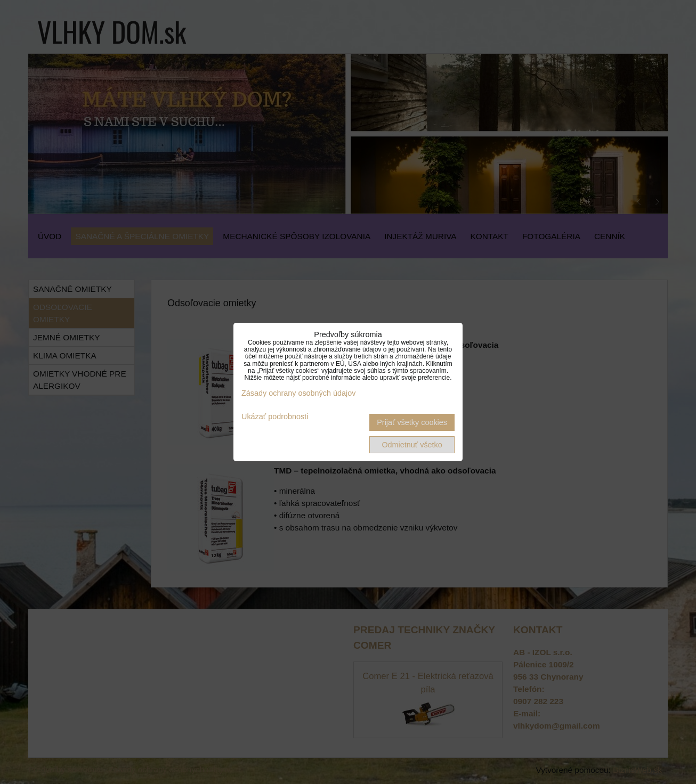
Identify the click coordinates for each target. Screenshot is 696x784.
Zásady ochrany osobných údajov (298, 393)
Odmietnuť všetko (412, 445)
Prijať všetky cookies (412, 422)
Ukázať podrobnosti (275, 417)
